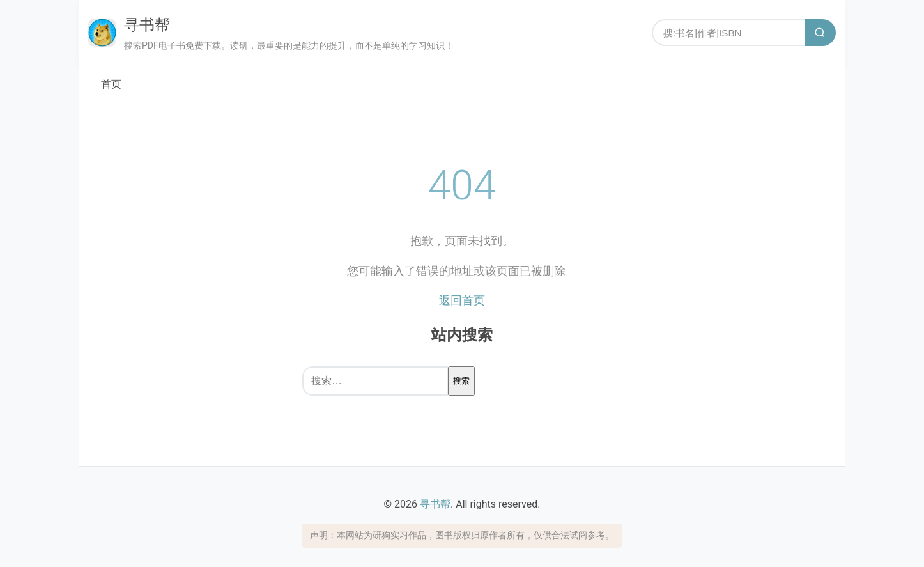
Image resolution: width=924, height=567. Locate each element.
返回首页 (462, 300)
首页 (111, 84)
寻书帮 (147, 25)
